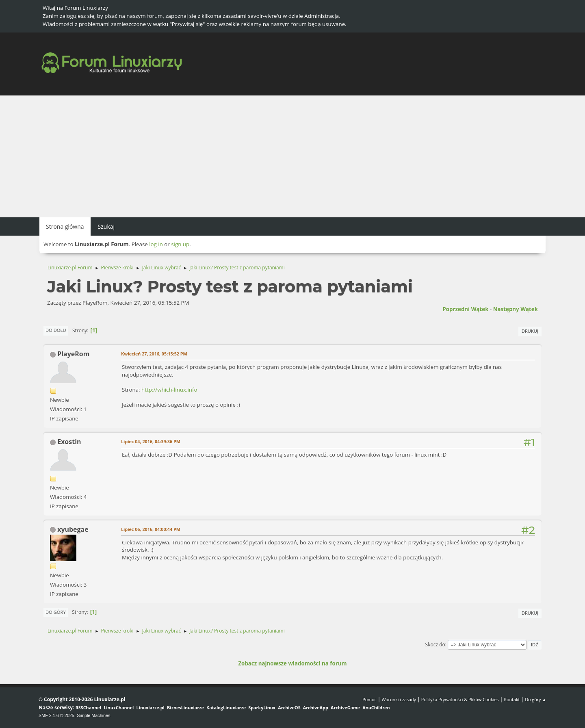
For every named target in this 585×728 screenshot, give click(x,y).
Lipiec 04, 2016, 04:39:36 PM (151, 441)
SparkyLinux (262, 707)
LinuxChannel (119, 707)
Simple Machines (93, 715)
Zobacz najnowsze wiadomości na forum (292, 663)
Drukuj (530, 331)
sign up (180, 244)
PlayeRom (73, 354)
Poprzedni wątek (465, 309)
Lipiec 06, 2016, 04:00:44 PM (151, 529)
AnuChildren (376, 707)
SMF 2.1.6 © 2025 (56, 715)
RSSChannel (88, 707)
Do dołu (56, 330)
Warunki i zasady (399, 699)
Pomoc (369, 699)
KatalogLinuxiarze (226, 707)
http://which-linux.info (169, 390)
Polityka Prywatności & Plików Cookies (460, 699)
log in (156, 244)
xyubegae (73, 529)
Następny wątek (516, 309)
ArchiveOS (289, 707)
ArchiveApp (316, 707)
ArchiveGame (345, 707)
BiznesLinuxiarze (185, 707)
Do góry (56, 612)
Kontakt (512, 699)
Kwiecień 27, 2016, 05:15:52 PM (154, 354)
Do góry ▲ (536, 699)
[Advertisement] (292, 156)
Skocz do (435, 645)
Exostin (69, 442)
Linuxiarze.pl (151, 707)
